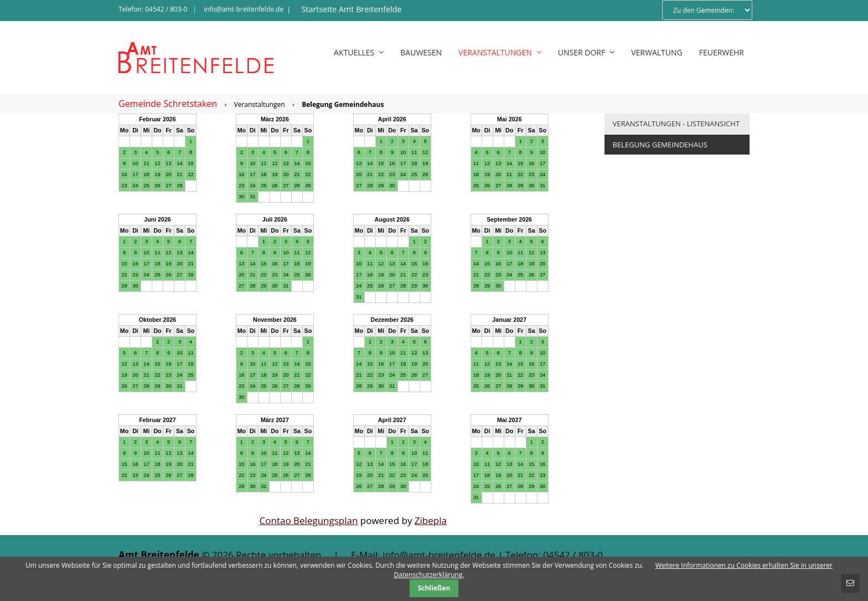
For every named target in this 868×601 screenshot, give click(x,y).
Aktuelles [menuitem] (359, 52)
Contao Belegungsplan (309, 520)
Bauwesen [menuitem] (421, 52)
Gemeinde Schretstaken (168, 104)
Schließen (434, 588)
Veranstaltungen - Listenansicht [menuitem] (676, 124)
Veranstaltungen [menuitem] (500, 52)
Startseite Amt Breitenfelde (351, 9)
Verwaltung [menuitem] (657, 52)
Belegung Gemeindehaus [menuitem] (660, 145)
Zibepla (431, 520)
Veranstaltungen (260, 104)
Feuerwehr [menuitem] (722, 52)
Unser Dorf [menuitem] (586, 52)
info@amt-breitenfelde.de (244, 9)
